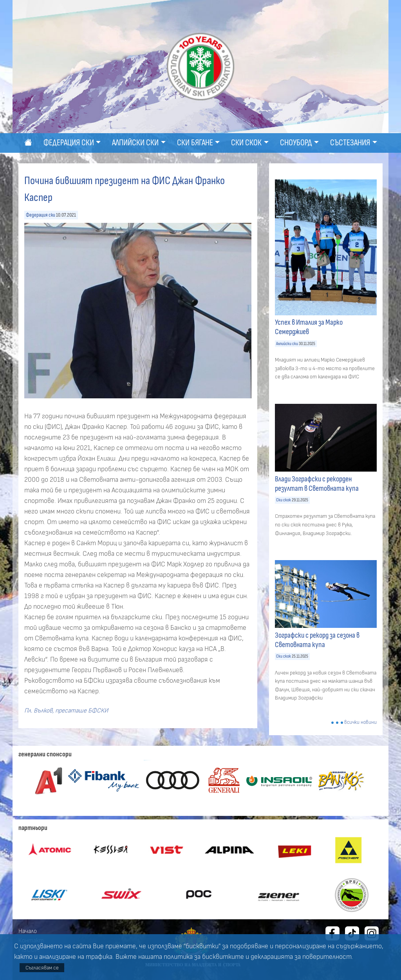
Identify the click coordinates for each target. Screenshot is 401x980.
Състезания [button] (350, 143)
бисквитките (223, 957)
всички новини (360, 722)
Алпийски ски (287, 344)
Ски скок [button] (246, 143)
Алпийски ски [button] (135, 143)
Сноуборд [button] (296, 143)
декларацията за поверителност (301, 957)
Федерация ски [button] (69, 143)
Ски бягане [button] (195, 143)
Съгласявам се (42, 968)
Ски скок (284, 500)
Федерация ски (41, 215)
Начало (28, 931)
